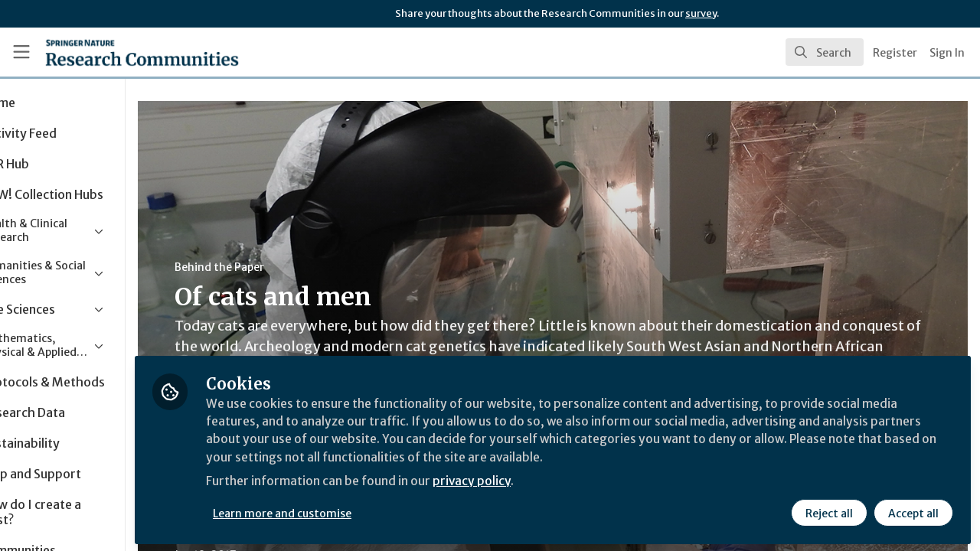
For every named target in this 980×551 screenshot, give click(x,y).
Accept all (913, 510)
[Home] (120, 52)
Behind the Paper (290, 267)
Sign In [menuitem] (947, 53)
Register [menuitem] (895, 53)
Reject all (828, 510)
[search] (825, 52)
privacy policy (546, 481)
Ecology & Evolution (373, 543)
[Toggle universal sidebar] (21, 52)
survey (701, 13)
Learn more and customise (353, 510)
